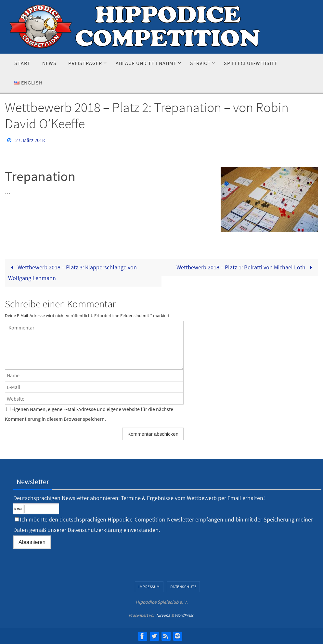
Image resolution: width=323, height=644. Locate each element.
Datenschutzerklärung (95, 530)
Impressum (149, 587)
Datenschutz (183, 587)
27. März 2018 (30, 140)
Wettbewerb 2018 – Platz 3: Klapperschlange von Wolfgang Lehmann (72, 272)
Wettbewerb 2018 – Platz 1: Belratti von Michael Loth (246, 267)
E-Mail (18, 509)
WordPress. (185, 615)
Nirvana (163, 615)
